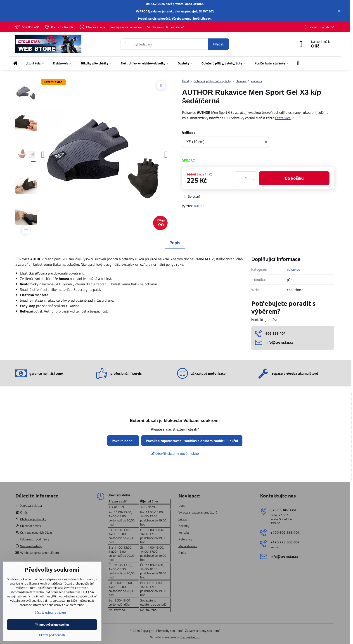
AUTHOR (200, 206)
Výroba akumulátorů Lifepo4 (191, 18)
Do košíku (294, 178)
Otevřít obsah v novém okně (175, 453)
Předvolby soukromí (169, 631)
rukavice (294, 269)
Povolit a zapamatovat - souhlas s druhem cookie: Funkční (192, 441)
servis (153, 18)
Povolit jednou (123, 441)
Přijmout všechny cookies (52, 624)
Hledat (218, 44)
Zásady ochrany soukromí (202, 631)
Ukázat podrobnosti (52, 635)
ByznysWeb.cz (190, 637)
